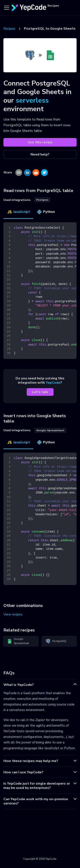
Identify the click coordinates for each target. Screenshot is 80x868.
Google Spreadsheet (18, 641)
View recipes (13, 614)
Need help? (40, 154)
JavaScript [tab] (18, 212)
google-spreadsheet (50, 430)
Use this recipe (40, 142)
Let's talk (40, 392)
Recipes (9, 29)
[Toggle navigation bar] (7, 8)
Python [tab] (46, 212)
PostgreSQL (56, 641)
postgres (42, 200)
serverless (32, 100)
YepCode (53, 383)
